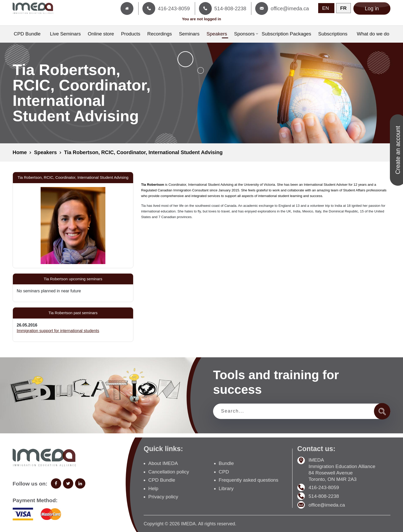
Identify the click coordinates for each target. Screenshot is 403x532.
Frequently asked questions (249, 480)
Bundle (226, 463)
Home (20, 153)
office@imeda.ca (327, 505)
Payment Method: (35, 500)
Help (153, 488)
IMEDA (188, 524)
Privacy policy (163, 497)
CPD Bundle (162, 480)
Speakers (46, 153)
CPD (224, 472)
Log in (372, 8)
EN (326, 8)
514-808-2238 (324, 496)
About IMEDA (163, 463)
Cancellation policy (169, 472)
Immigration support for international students (58, 330)
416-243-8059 (324, 487)
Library (226, 488)
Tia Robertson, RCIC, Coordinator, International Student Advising (144, 153)
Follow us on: (30, 483)
